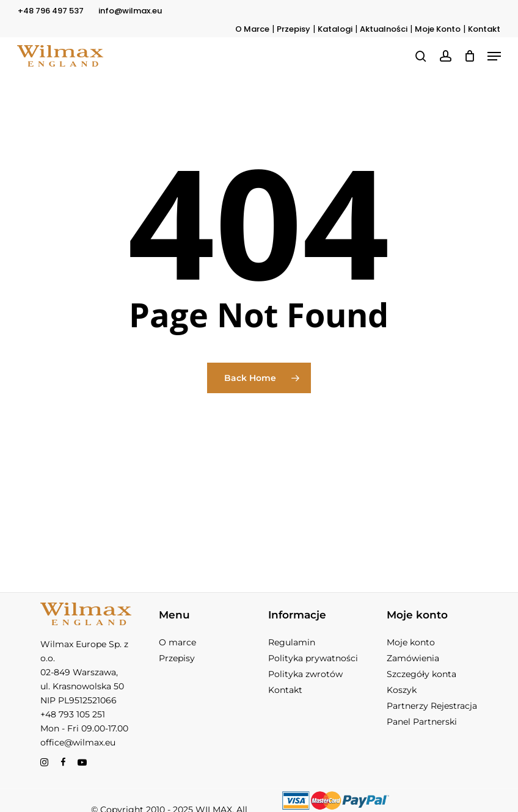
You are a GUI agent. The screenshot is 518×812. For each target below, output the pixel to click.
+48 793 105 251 (73, 714)
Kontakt (484, 29)
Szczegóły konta (421, 674)
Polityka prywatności (313, 658)
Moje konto (411, 642)
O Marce (252, 29)
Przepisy (294, 29)
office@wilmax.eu (78, 742)
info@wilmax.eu (130, 11)
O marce (177, 642)
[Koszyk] (469, 56)
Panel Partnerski (422, 722)
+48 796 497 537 (51, 11)
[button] (494, 56)
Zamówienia (413, 658)
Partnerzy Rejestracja (432, 706)
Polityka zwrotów (305, 674)
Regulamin (292, 642)
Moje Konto (438, 29)
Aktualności (384, 29)
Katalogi (335, 29)
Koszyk (402, 690)
